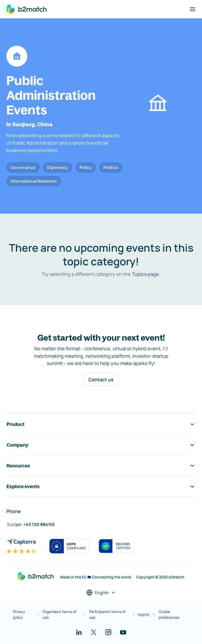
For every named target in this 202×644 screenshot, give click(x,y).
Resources (101, 466)
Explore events (101, 487)
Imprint (144, 614)
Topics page (145, 274)
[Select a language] (101, 593)
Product (101, 424)
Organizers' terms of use (59, 614)
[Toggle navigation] (193, 9)
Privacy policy (19, 614)
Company (101, 445)
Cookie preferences (169, 614)
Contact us (101, 379)
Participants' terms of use (107, 614)
